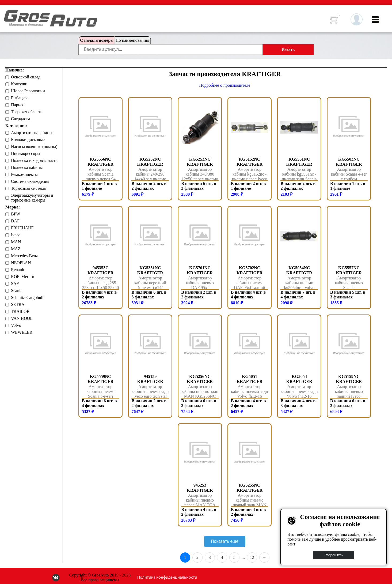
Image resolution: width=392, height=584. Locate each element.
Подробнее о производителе (225, 85)
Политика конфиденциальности (167, 578)
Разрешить (334, 555)
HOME (8, 13)
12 (252, 557)
